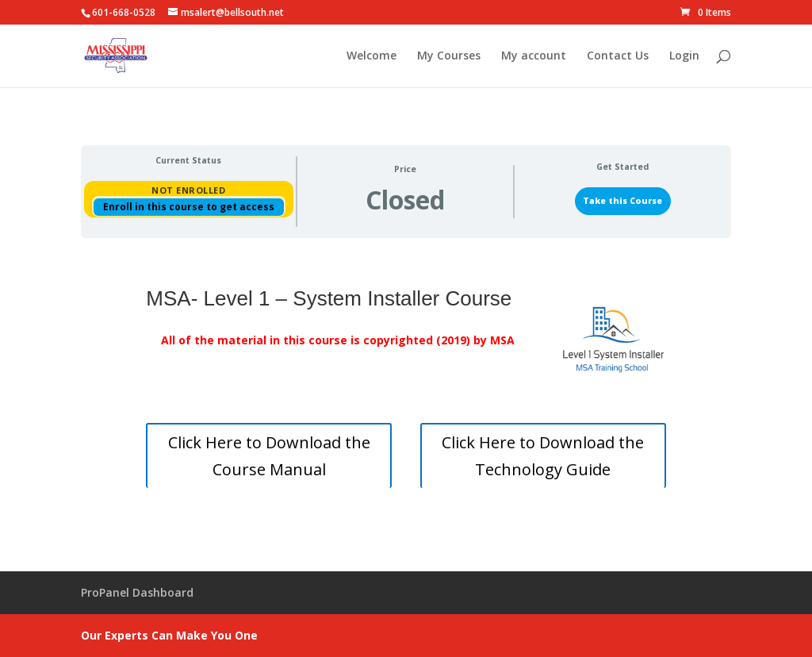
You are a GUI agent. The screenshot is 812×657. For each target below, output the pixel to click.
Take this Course (622, 201)
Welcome (372, 56)
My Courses (449, 56)
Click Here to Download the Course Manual (269, 456)
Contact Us (618, 56)
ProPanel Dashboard (137, 592)
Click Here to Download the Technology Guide (543, 456)
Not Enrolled (188, 190)
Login (684, 56)
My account (534, 56)
